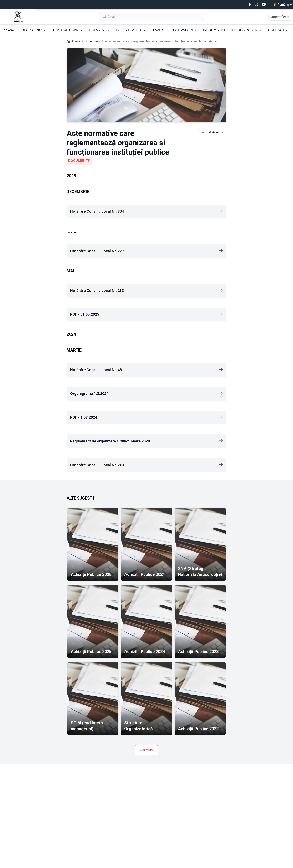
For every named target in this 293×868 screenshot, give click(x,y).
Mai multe (147, 750)
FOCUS (158, 30)
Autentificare (280, 17)
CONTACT (278, 30)
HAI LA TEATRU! (130, 30)
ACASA (9, 30)
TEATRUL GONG (68, 30)
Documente (92, 41)
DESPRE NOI (34, 30)
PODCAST (99, 30)
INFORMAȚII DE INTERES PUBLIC (232, 30)
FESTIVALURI (184, 30)
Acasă (76, 41)
